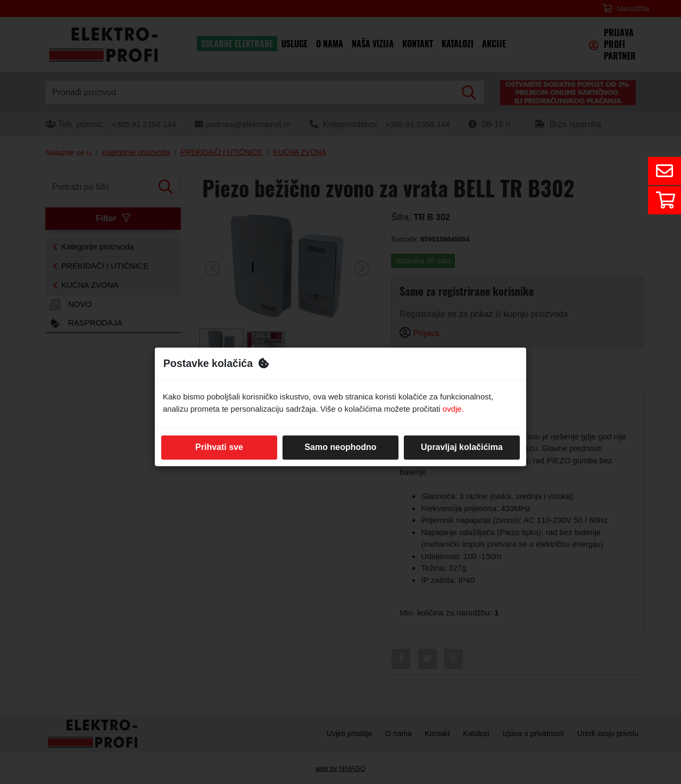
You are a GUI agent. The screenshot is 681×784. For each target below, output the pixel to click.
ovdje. (453, 409)
